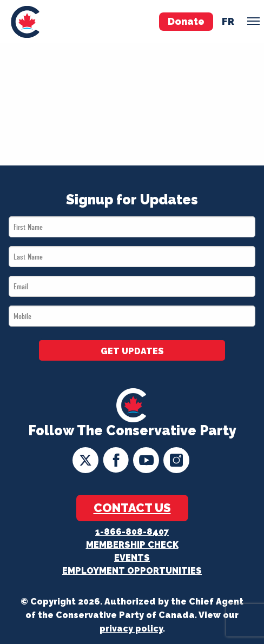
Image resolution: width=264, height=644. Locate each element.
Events (132, 558)
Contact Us (132, 508)
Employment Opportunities (132, 571)
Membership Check (132, 545)
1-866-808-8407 (132, 532)
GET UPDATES (132, 351)
